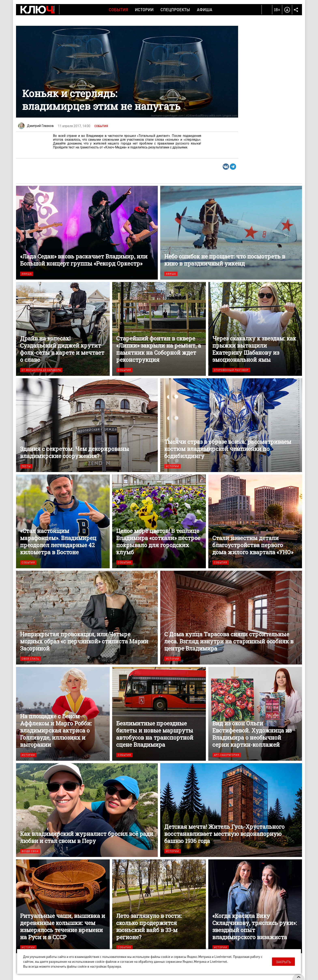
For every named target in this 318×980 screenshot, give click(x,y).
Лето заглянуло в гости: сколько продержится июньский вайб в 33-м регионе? (159, 906)
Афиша (205, 10)
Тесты (26, 466)
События (118, 10)
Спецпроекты (175, 10)
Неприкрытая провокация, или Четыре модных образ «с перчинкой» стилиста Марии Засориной (87, 618)
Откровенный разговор (231, 370)
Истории (144, 10)
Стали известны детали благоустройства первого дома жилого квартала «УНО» (255, 521)
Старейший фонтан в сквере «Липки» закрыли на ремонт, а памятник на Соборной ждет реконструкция (159, 329)
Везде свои (30, 851)
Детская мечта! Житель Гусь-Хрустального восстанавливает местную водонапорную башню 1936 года (231, 810)
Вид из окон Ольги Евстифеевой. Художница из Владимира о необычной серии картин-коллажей (255, 714)
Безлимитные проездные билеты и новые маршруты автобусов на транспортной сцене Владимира (159, 714)
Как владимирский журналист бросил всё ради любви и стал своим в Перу (87, 810)
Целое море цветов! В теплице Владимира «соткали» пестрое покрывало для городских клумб (159, 521)
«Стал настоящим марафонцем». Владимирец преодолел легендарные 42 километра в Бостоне (63, 521)
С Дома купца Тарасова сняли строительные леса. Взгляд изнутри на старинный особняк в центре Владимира (231, 618)
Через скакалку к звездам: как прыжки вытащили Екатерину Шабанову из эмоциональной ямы (255, 329)
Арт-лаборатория (227, 755)
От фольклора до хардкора (41, 370)
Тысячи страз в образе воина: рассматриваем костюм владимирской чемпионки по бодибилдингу (231, 425)
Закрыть (283, 962)
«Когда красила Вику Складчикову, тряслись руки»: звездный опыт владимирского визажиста (255, 906)
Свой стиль (30, 659)
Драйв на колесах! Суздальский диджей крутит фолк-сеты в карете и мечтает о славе (63, 329)
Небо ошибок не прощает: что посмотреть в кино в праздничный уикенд (231, 233)
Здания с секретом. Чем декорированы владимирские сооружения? (87, 425)
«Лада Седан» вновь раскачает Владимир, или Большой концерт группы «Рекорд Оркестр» (87, 233)
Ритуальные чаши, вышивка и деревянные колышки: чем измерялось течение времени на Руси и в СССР (63, 906)
